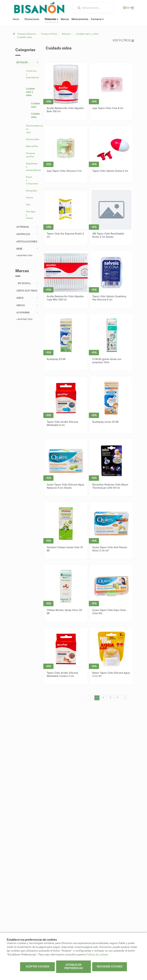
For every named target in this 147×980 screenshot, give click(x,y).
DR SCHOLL (24, 283)
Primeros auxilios (31, 155)
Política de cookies (97, 955)
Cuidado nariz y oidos (87, 34)
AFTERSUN (23, 227)
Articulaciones (27, 242)
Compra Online (49, 34)
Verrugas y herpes (31, 215)
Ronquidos (32, 191)
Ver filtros (123, 41)
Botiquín (66, 34)
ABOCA (21, 305)
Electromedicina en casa (32, 129)
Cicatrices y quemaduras (32, 74)
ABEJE (20, 298)
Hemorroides (32, 139)
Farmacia (97, 19)
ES (127, 8)
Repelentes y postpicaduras (32, 167)
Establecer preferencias (74, 967)
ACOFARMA (23, 313)
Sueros (30, 198)
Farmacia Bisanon (27, 34)
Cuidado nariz (34, 105)
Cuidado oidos (25, 37)
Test (28, 205)
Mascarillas (32, 146)
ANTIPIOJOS (23, 234)
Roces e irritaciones (32, 180)
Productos (51, 19)
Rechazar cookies (110, 967)
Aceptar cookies (38, 967)
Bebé (19, 249)
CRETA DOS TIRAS (27, 291)
